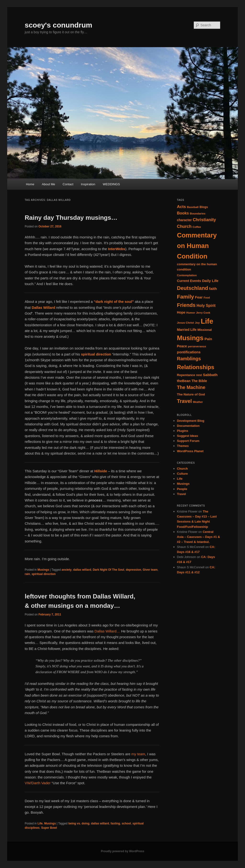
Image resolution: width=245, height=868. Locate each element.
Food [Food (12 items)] (207, 298)
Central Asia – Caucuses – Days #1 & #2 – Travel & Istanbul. (199, 537)
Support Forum (188, 441)
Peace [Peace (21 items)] (182, 346)
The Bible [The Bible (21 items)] (199, 381)
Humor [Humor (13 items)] (191, 313)
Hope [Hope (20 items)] (181, 312)
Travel (182, 494)
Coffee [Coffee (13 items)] (197, 227)
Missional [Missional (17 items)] (205, 330)
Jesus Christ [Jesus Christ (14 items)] (186, 323)
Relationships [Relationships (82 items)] (196, 367)
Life (40, 823)
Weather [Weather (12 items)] (198, 402)
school (126, 823)
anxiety (67, 570)
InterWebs (117, 249)
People (182, 489)
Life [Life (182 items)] (207, 321)
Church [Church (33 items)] (184, 226)
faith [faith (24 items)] (213, 289)
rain (27, 574)
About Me (49, 184)
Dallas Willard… (107, 631)
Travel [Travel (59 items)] (184, 401)
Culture (183, 474)
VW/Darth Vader (38, 783)
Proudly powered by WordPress (122, 851)
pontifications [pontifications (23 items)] (189, 352)
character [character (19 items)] (184, 220)
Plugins (183, 431)
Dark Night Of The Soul (109, 570)
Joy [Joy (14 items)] (197, 323)
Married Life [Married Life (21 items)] (187, 330)
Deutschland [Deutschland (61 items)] (193, 288)
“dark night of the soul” (114, 302)
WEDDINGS (111, 184)
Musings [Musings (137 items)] (190, 338)
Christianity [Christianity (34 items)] (204, 220)
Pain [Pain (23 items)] (208, 339)
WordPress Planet (190, 451)
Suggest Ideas (188, 436)
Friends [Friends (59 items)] (186, 305)
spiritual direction (44, 574)
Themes (183, 446)
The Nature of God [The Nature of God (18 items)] (191, 394)
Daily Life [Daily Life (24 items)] (210, 281)
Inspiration (88, 184)
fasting (115, 823)
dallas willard (82, 570)
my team (138, 754)
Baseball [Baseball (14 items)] (193, 207)
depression (134, 570)
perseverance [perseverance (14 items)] (197, 346)
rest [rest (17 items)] (199, 375)
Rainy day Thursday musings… (71, 218)
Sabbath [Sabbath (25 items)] (210, 375)
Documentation (188, 426)
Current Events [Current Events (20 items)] (189, 281)
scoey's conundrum (58, 25)
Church (183, 469)
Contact (68, 184)
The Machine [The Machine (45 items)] (191, 387)
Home (30, 184)
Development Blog (191, 421)
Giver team (150, 570)
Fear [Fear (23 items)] (199, 297)
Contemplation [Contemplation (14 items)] (187, 275)
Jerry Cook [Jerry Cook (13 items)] (203, 313)
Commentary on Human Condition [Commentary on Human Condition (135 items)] (197, 246)
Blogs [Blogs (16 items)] (204, 207)
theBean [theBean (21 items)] (184, 381)
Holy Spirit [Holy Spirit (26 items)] (206, 306)
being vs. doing (79, 823)
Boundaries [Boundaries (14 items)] (198, 214)
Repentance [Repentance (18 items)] (186, 375)
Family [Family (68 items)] (186, 297)
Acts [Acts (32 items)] (182, 207)
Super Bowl (49, 828)
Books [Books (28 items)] (183, 213)
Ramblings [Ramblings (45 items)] (189, 359)
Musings (43, 570)
